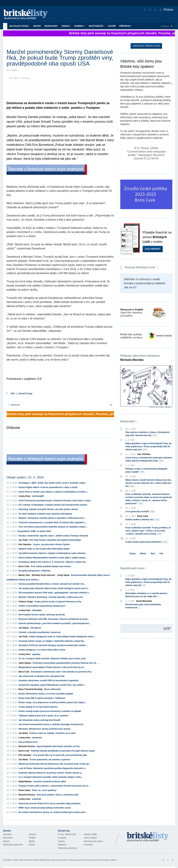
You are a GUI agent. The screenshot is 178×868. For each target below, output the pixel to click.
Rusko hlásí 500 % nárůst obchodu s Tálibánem (42, 698)
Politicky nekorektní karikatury (140, 358)
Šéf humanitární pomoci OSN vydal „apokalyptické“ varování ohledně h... (54, 593)
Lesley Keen (25, 496)
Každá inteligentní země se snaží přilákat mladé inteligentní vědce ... (63, 637)
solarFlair (37, 799)
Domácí (32, 834)
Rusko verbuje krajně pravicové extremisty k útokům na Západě (50, 711)
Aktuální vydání (19, 26)
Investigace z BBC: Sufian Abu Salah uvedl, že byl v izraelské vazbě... (52, 483)
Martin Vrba (24, 575)
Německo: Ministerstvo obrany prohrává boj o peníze (44, 729)
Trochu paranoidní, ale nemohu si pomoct (50, 760)
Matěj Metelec (25, 782)
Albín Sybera (25, 663)
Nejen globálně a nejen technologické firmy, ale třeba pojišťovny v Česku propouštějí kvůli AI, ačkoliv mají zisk (149, 447)
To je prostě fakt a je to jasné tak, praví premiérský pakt (60, 755)
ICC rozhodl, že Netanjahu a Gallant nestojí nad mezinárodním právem (53, 505)
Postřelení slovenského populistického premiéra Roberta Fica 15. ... (66, 663)
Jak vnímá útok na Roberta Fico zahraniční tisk (41, 676)
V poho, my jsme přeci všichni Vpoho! (51, 544)
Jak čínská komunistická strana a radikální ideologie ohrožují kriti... (52, 724)
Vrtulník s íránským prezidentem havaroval (39, 632)
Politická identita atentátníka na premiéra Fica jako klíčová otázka (63, 751)
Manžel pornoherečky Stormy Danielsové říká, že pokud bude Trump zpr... (55, 764)
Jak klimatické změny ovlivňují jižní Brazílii (39, 720)
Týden (132, 553)
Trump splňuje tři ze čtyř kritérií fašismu (38, 707)
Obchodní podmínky (67, 848)
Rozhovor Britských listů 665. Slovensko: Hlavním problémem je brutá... (54, 619)
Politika (32, 838)
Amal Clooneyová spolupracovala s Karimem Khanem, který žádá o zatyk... (55, 501)
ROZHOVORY (51, 26)
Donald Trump (26, 394)
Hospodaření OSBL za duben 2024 (34, 531)
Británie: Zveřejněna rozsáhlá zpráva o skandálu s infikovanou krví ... (52, 518)
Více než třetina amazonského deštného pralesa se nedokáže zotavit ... (53, 527)
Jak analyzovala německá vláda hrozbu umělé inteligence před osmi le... (54, 588)
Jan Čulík (23, 540)
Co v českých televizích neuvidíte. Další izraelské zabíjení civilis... (51, 777)
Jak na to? (130, 287)
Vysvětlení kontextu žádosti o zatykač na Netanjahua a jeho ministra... (53, 553)
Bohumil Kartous (27, 746)
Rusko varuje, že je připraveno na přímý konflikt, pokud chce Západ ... (53, 702)
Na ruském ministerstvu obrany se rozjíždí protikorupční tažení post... (53, 812)
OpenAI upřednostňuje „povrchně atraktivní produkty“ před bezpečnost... (55, 623)
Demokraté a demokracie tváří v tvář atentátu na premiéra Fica (61, 672)
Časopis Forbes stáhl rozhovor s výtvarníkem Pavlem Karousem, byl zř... (54, 786)
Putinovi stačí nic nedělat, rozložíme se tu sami (52, 733)
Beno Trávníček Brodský (31, 689)
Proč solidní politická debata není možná (51, 566)
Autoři (112, 26)
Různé (32, 845)
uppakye (36, 654)
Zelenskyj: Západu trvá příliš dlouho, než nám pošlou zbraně (48, 509)
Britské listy (27, 15)
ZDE (39, 379)
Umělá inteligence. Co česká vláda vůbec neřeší (42, 650)
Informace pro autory (93, 841)
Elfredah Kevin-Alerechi (43, 575)
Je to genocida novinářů (140, 512)
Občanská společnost (13, 845)
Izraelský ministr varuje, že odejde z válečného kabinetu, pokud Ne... (52, 641)
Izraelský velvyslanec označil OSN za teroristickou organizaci (49, 681)
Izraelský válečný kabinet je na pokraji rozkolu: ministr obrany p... (51, 773)
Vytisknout (14, 405)
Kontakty (62, 838)
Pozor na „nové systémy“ (44, 790)
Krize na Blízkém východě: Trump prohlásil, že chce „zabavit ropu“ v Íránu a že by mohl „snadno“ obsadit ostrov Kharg (148, 531)
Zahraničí (7, 834)
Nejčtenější (97, 26)
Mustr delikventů (52, 689)
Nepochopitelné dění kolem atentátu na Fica (58, 746)
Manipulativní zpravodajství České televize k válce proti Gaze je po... (52, 667)
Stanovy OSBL (91, 834)
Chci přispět (153, 249)
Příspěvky (125, 26)
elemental (37, 738)
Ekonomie (8, 838)
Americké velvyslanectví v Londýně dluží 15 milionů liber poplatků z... (53, 523)
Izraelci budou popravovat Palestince (147, 542)
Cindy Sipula (63, 575)
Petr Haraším (25, 544)
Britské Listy (148, 837)
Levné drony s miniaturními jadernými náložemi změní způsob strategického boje (149, 459)
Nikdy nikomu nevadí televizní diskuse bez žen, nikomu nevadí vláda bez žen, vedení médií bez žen (149, 483)
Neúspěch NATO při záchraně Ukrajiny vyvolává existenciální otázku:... (53, 645)
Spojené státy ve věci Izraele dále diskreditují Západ (44, 549)
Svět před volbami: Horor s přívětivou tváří (57, 795)
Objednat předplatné (146, 46)
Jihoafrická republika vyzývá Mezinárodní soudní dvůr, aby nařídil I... (52, 685)
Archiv (37, 26)
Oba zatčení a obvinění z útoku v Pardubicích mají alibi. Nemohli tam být (148, 434)
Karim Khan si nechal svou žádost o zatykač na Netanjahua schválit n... (53, 492)
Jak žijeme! (36, 628)
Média (32, 841)
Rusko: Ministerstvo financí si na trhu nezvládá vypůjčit (46, 694)
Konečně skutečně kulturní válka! (50, 782)
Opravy (61, 841)
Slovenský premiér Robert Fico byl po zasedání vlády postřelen (50, 804)
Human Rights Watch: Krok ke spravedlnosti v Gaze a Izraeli (48, 487)
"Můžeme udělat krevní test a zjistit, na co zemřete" (44, 716)
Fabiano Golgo (26, 602)
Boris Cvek (24, 566)
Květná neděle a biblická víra (143, 520)
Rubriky (80, 26)
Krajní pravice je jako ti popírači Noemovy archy (58, 602)
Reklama (62, 845)
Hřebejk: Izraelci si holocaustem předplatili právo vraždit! (146, 471)
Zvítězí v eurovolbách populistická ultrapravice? (42, 606)
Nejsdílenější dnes (132, 568)
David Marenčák (144, 601)
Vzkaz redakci (90, 838)
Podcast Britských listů (138, 267)
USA (13, 394)
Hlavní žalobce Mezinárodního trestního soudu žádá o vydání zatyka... (53, 558)
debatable (37, 610)
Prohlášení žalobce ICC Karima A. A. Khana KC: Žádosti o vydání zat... (53, 562)
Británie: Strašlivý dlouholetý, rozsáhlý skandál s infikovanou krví (51, 597)
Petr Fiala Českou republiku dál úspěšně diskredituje (55, 540)
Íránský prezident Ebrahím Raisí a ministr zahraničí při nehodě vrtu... (52, 584)
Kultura (6, 841)
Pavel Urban (24, 790)
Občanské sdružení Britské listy (36, 860)
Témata (66, 26)
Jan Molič (23, 733)
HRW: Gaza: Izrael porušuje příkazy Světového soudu (45, 808)
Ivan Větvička (144, 454)
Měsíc (143, 553)
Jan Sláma (24, 628)
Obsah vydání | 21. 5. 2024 (25, 477)
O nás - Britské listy (67, 834)
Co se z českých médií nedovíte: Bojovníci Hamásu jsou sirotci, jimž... (53, 659)
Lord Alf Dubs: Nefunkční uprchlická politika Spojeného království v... (53, 768)
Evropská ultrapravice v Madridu (34, 571)
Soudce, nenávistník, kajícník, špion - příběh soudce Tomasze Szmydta (53, 536)
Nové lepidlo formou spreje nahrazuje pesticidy (42, 615)
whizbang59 (38, 496)
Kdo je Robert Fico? (28, 742)
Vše (161, 553)
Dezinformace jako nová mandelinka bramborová (143, 606)
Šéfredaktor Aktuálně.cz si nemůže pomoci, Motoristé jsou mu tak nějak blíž (147, 595)
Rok (153, 553)
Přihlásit (167, 10)
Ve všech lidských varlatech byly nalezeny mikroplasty (45, 514)
